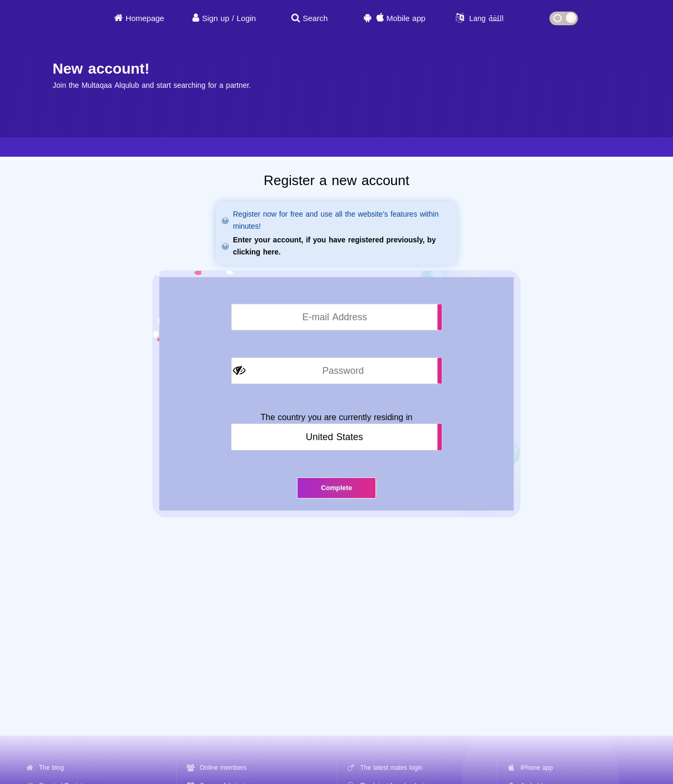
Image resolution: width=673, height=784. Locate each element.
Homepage (145, 18)
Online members (223, 768)
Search (315, 18)
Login (246, 18)
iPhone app (537, 768)
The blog (51, 768)
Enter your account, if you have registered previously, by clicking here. (334, 246)
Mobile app (406, 18)
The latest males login (391, 768)
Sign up (216, 18)
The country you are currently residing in (337, 418)
